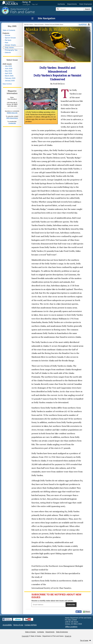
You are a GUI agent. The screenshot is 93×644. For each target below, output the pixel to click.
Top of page (84, 640)
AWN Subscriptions (12, 118)
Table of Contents (9, 30)
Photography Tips (11, 50)
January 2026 (10, 81)
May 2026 (8, 71)
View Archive (7, 84)
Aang (25, 2)
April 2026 (8, 73)
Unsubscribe (12, 123)
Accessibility (7, 625)
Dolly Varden (9, 48)
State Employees (86, 4)
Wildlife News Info (12, 113)
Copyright (25, 636)
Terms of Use (18, 625)
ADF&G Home (29, 24)
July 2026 (8, 66)
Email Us (68, 636)
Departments (72, 4)
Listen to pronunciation (30, 2)
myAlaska (61, 4)
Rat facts (8, 40)
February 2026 (10, 78)
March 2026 (9, 76)
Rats (6, 43)
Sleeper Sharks (10, 45)
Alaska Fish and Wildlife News (54, 24)
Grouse (8, 35)
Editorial (8, 52)
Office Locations (71, 627)
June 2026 (9, 69)
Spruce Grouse (10, 38)
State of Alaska (11, 3)
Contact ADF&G (31, 625)
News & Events (39, 24)
